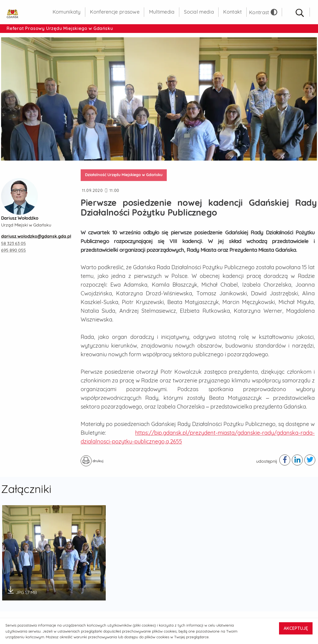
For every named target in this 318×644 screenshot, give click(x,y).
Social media (199, 12)
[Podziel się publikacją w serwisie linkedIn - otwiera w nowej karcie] (297, 460)
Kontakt (232, 12)
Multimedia (162, 12)
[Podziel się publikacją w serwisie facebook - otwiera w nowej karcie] (285, 460)
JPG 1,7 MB (22, 590)
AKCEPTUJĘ (296, 628)
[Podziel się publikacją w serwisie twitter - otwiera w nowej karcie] (310, 460)
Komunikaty (67, 12)
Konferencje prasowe (115, 12)
